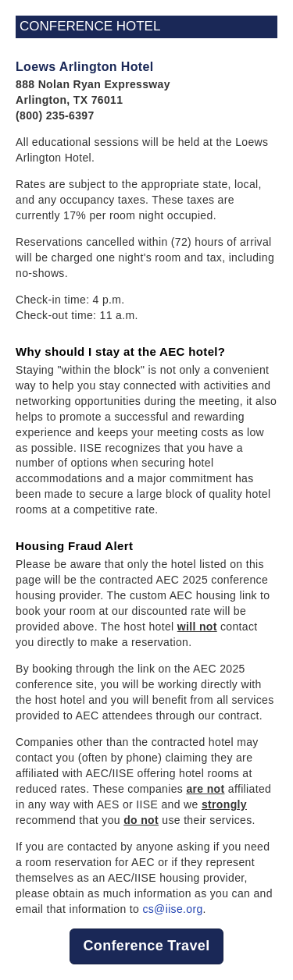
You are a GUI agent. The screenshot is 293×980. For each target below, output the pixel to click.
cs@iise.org (172, 909)
